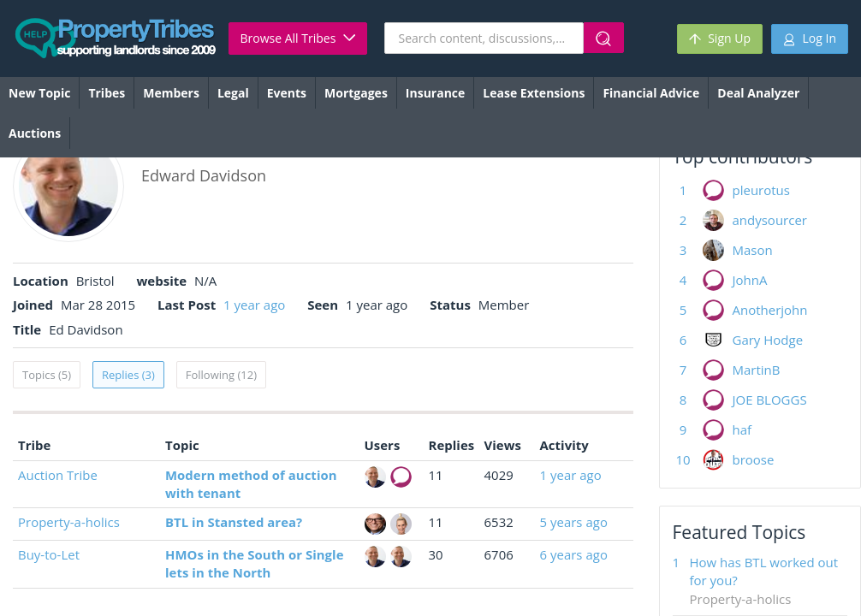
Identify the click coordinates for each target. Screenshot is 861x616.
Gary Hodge (768, 340)
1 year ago (254, 305)
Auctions (35, 133)
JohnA (750, 280)
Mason (753, 250)
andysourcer (770, 220)
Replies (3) (128, 375)
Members (171, 93)
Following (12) (221, 375)
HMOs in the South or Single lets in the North (254, 563)
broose (754, 459)
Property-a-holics (69, 522)
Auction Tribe (58, 475)
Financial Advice (651, 93)
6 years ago (574, 554)
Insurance (435, 93)
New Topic (39, 93)
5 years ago (574, 522)
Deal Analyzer (758, 93)
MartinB (757, 370)
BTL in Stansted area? (234, 522)
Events (287, 93)
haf (742, 429)
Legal (233, 93)
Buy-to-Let (49, 554)
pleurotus (761, 190)
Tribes (107, 93)
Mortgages (356, 93)
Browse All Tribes (298, 38)
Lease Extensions (534, 93)
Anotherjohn (770, 310)
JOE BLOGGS (770, 400)
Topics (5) (47, 375)
